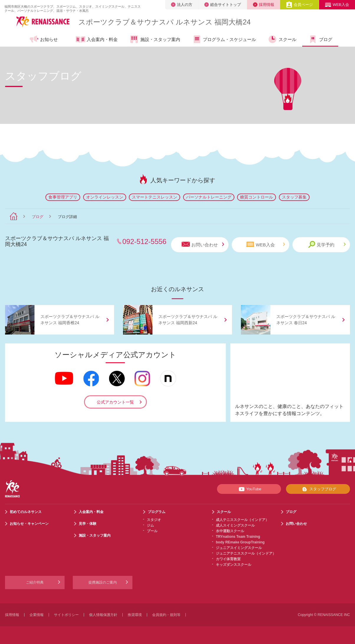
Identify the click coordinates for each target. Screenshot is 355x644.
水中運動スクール (230, 531)
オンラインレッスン (105, 197)
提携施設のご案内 (103, 582)
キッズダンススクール (234, 565)
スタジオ (154, 520)
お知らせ (43, 39)
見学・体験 (88, 524)
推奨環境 (135, 615)
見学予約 (327, 244)
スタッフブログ (318, 489)
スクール (282, 39)
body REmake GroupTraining (240, 542)
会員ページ (299, 5)
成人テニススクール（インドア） (242, 520)
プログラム (157, 512)
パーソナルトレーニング (209, 197)
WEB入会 (337, 5)
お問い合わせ (203, 244)
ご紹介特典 (35, 582)
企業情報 (37, 615)
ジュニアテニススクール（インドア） (246, 553)
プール (152, 531)
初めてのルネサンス (26, 512)
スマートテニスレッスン (155, 197)
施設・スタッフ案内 (155, 39)
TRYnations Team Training (238, 537)
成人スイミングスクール (235, 525)
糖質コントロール (257, 197)
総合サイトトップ (223, 5)
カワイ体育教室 (228, 559)
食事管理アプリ (63, 197)
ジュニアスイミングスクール (239, 548)
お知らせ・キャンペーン (29, 524)
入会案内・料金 (97, 40)
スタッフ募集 (294, 197)
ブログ (320, 39)
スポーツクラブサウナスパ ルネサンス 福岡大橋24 (165, 22)
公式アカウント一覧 (115, 402)
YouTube (249, 489)
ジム (150, 525)
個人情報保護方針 (103, 615)
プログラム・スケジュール (224, 39)
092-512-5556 (144, 241)
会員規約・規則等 (166, 615)
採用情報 (264, 5)
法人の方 (182, 5)
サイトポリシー (66, 615)
